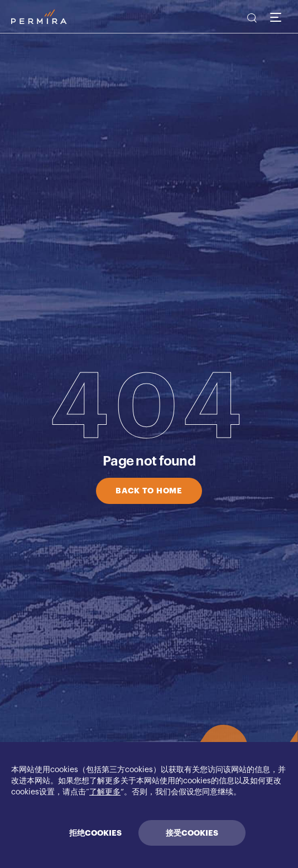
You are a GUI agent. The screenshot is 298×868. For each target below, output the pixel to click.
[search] (251, 20)
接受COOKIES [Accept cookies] (192, 833)
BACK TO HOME (149, 491)
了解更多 (105, 792)
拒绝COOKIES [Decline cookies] (95, 833)
